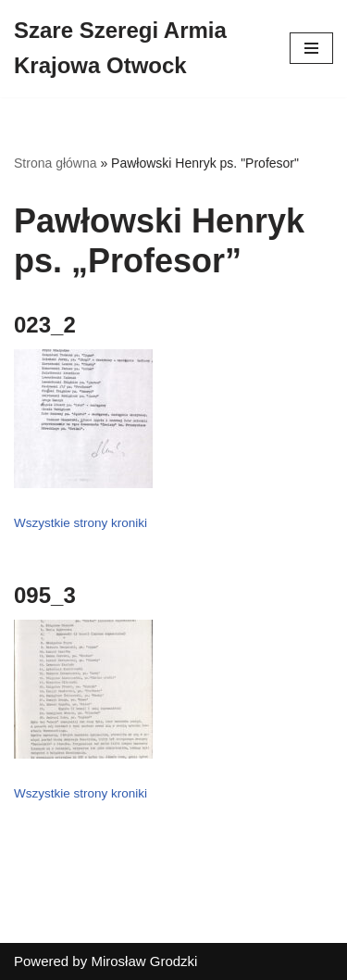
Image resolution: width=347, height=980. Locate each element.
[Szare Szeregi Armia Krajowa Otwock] (138, 49)
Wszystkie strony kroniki (81, 523)
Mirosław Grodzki (144, 961)
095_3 (45, 595)
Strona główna (56, 163)
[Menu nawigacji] (311, 48)
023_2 (45, 325)
